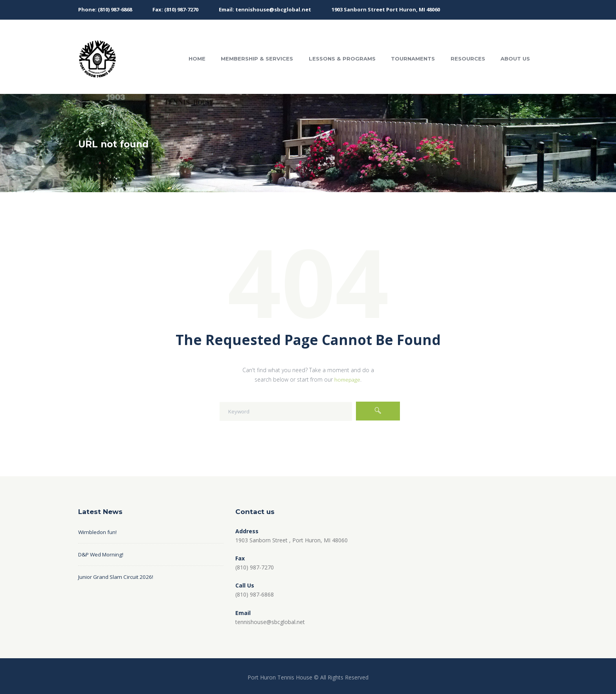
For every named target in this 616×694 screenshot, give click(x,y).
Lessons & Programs (342, 59)
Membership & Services (257, 59)
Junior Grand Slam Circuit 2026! (117, 577)
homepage (347, 379)
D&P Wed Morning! (103, 554)
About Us (515, 59)
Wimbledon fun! (98, 532)
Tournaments (413, 59)
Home (197, 59)
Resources (468, 59)
